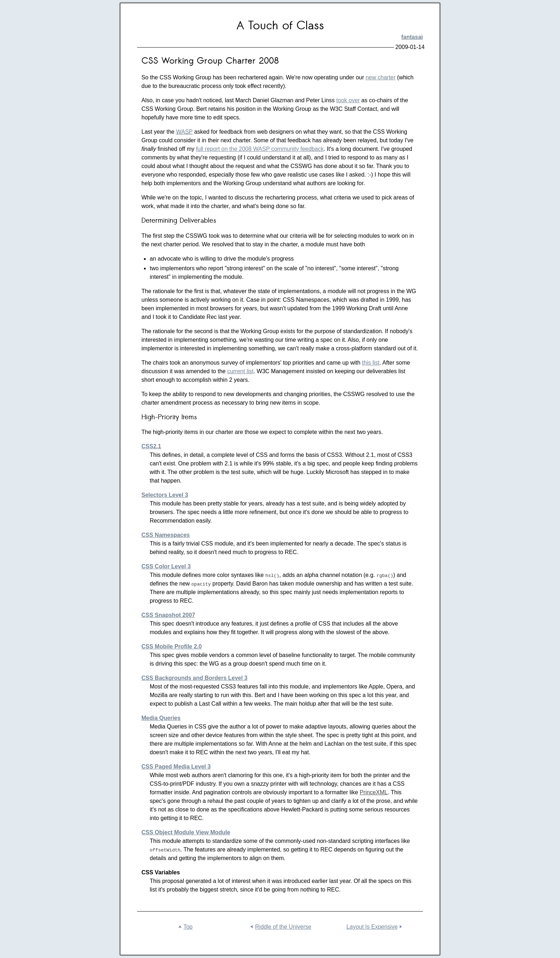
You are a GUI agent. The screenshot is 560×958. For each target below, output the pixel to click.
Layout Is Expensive (375, 927)
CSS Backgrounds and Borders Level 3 (194, 678)
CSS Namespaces (166, 535)
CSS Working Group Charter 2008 (210, 61)
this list (371, 363)
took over (348, 100)
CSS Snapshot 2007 (168, 615)
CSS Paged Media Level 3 (176, 767)
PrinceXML (374, 792)
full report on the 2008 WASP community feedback (260, 149)
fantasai (412, 37)
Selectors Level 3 (165, 495)
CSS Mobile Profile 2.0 (172, 646)
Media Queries (161, 718)
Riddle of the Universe (280, 927)
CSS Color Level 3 (166, 566)
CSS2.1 (151, 446)
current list (240, 371)
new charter (381, 77)
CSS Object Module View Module (186, 832)
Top (185, 927)
